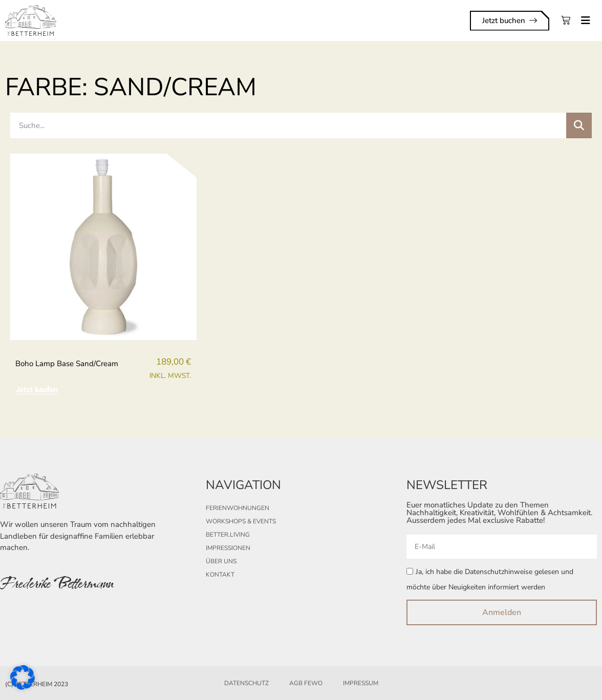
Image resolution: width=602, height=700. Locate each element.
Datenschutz (246, 683)
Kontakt (220, 575)
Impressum (361, 683)
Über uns (221, 561)
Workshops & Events (241, 521)
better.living (228, 535)
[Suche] (579, 125)
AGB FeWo (306, 683)
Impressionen (228, 548)
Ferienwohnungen (238, 508)
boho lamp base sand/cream (67, 364)
